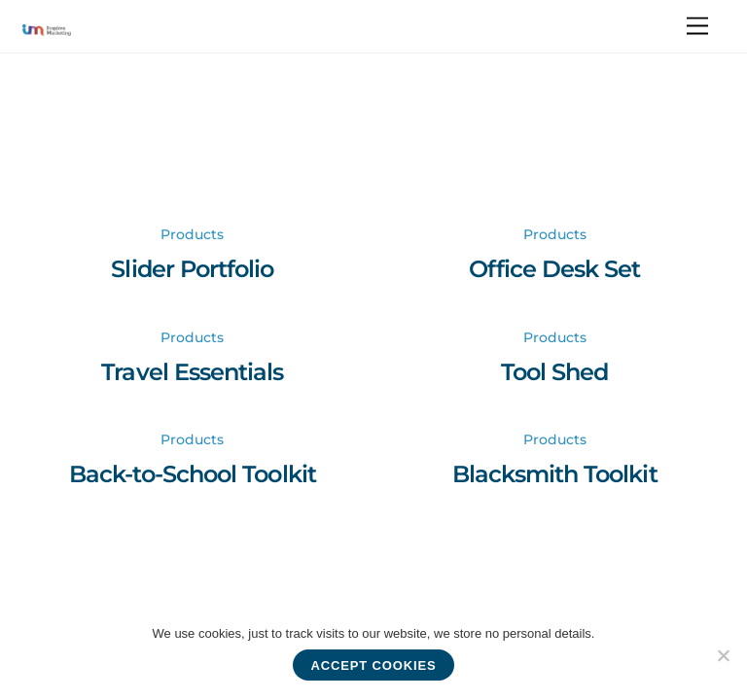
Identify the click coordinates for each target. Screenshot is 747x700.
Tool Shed (554, 372)
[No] (723, 655)
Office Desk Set (554, 269)
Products (192, 234)
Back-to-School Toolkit (193, 474)
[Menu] (697, 27)
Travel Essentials (192, 372)
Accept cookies (374, 665)
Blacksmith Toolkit (555, 474)
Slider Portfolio (192, 269)
